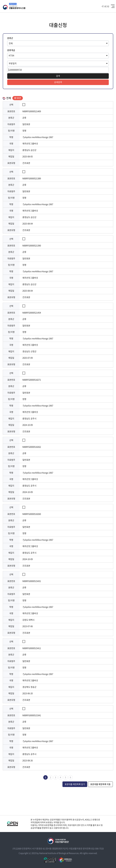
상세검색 (58, 82)
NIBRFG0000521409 (32, 111)
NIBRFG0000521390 (32, 246)
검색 (58, 76)
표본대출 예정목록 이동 (100, 784)
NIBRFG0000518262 (32, 447)
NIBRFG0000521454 (32, 313)
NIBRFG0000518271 (32, 380)
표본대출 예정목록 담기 (75, 784)
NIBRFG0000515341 (32, 715)
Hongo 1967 (38, 137)
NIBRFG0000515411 (32, 648)
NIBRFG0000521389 (32, 178)
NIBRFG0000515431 (32, 581)
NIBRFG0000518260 (32, 514)
